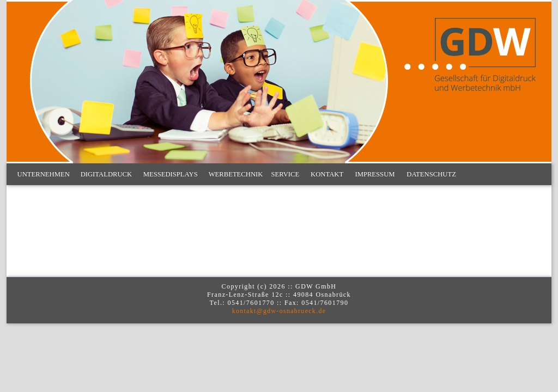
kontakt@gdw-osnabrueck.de (279, 311)
